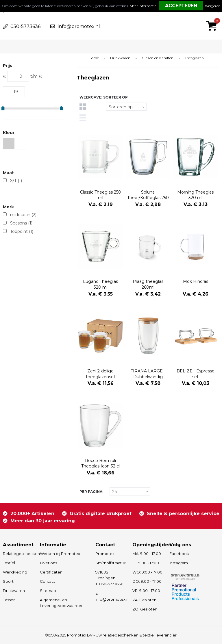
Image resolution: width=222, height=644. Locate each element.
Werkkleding (15, 572)
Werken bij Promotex (60, 554)
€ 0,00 (213, 18)
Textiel (9, 563)
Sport (8, 581)
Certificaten (51, 572)
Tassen (9, 600)
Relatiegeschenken (19, 554)
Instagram (179, 563)
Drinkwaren (120, 58)
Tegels (83, 107)
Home (94, 58)
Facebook (179, 554)
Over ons (48, 563)
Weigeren (213, 6)
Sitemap (48, 591)
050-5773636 (25, 26)
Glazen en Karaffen (158, 58)
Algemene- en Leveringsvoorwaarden (62, 603)
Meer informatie (143, 6)
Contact (48, 581)
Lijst (83, 118)
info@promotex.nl (79, 26)
